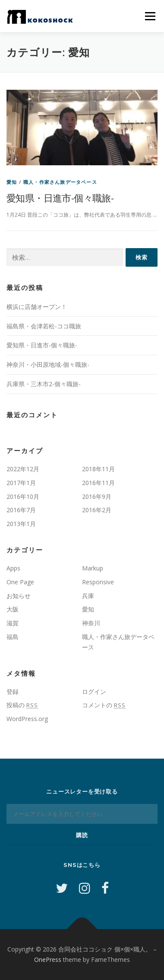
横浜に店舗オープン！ (37, 307)
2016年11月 (98, 483)
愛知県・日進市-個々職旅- (60, 198)
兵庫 (88, 596)
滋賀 (13, 623)
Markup (93, 568)
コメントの (104, 705)
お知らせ (19, 596)
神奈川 (91, 623)
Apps (13, 568)
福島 (13, 637)
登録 (13, 692)
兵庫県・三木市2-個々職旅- (44, 384)
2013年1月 (21, 524)
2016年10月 (23, 496)
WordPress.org (27, 719)
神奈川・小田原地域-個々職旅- (48, 364)
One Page (20, 582)
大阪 (13, 609)
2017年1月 (21, 483)
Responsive (98, 582)
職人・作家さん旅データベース (60, 182)
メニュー (150, 16)
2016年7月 (21, 510)
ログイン (94, 692)
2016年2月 (97, 510)
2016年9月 (97, 496)
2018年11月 (98, 469)
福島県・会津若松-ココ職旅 (44, 326)
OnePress (48, 960)
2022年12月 (23, 469)
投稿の (22, 705)
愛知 (12, 182)
